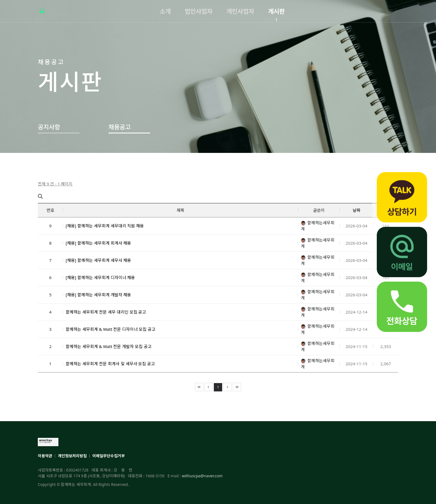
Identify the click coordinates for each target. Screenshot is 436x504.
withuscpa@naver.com (202, 476)
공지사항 (49, 127)
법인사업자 (199, 11)
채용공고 (120, 127)
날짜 (356, 210)
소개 (165, 11)
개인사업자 (240, 11)
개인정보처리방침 (72, 456)
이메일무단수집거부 (109, 456)
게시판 (276, 11)
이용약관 (45, 456)
